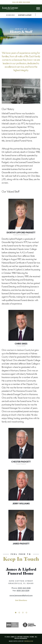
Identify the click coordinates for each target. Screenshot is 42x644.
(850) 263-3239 (23, 591)
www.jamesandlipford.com (21, 595)
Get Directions (21, 600)
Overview (10, 15)
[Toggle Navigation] (35, 15)
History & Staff (25, 15)
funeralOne (29, 641)
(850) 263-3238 (24, 2)
